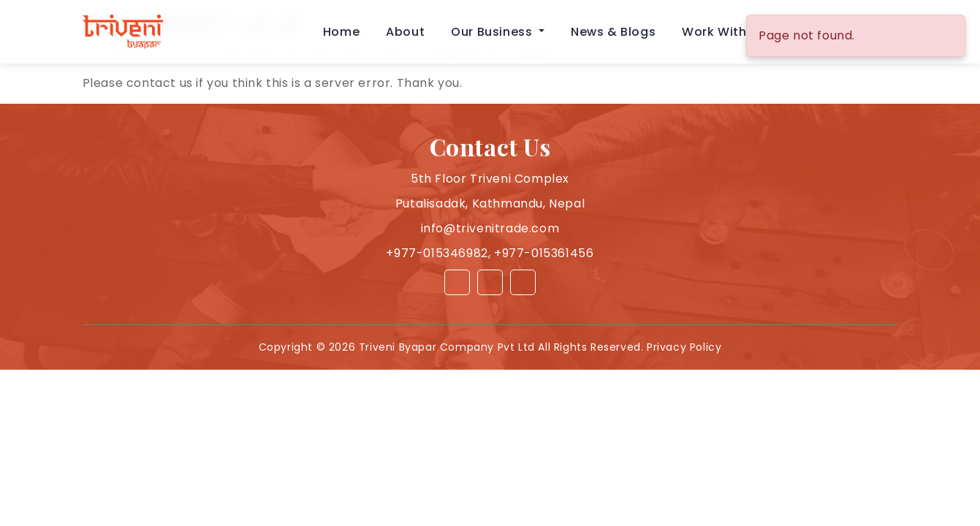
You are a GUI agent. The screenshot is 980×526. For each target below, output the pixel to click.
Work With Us (723, 32)
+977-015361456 (544, 253)
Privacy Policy (684, 347)
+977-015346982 (437, 253)
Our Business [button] (493, 32)
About (405, 32)
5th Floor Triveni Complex (490, 179)
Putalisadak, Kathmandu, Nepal (490, 203)
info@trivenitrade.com (490, 228)
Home (341, 32)
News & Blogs (613, 32)
